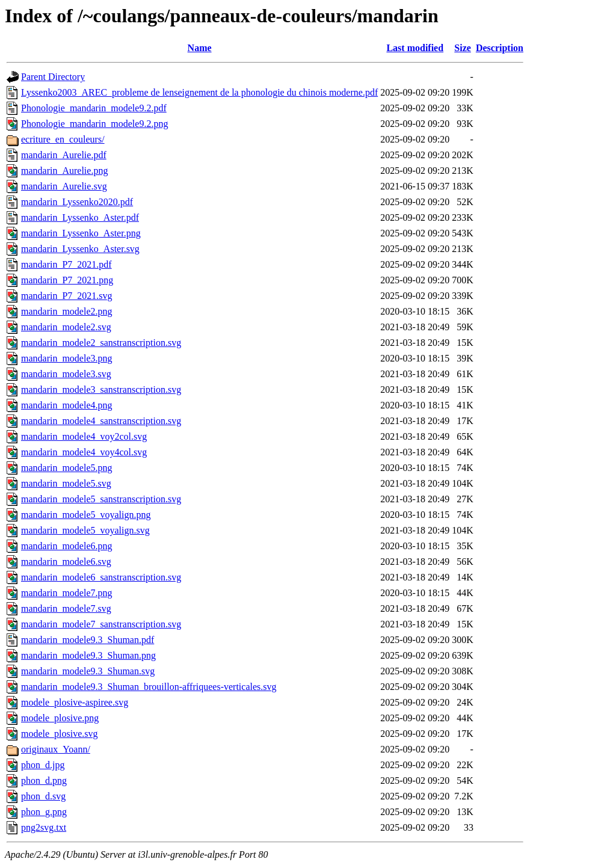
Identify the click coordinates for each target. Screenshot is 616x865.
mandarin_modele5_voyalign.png (86, 515)
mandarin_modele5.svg (66, 483)
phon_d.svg (43, 796)
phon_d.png (44, 780)
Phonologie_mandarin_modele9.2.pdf (94, 108)
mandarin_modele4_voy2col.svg (84, 436)
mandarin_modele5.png (67, 468)
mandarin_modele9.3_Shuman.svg (88, 671)
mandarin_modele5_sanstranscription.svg (101, 499)
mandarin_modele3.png (67, 358)
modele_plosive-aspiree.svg (75, 702)
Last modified (415, 48)
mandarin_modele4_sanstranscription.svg (101, 421)
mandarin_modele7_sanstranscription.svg (101, 624)
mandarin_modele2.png (67, 311)
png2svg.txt (44, 827)
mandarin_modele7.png (67, 593)
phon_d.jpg (43, 765)
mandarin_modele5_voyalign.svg (85, 530)
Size (463, 48)
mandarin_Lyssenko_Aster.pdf (80, 217)
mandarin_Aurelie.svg (64, 186)
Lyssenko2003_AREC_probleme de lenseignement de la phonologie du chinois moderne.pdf (199, 92)
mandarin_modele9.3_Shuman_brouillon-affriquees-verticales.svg (149, 687)
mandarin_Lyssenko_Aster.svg (80, 249)
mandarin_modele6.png (67, 546)
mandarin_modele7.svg (66, 608)
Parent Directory (53, 77)
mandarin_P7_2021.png (67, 280)
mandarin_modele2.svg (66, 327)
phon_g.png (44, 812)
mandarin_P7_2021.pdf (66, 264)
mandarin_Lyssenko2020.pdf (77, 202)
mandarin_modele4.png (67, 405)
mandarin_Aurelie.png (64, 171)
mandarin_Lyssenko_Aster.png (81, 233)
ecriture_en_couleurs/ (63, 139)
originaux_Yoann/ (56, 749)
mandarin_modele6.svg (66, 562)
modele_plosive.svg (60, 734)
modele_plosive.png (60, 718)
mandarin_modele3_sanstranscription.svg (101, 389)
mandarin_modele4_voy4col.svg (84, 452)
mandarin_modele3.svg (66, 374)
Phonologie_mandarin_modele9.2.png (94, 124)
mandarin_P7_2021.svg (67, 296)
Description (500, 48)
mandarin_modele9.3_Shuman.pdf (88, 640)
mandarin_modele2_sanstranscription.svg (101, 343)
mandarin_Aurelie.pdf (64, 155)
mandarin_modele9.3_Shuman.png (88, 655)
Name (200, 48)
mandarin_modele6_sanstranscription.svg (101, 577)
